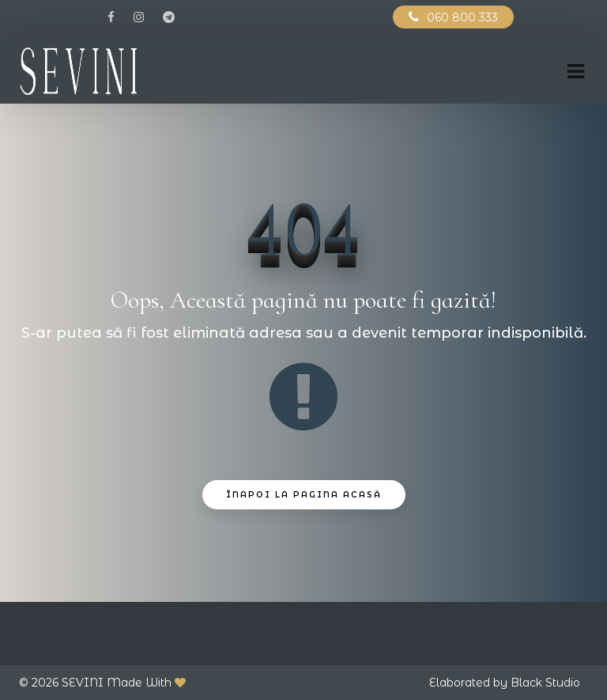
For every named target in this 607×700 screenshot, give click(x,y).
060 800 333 (462, 17)
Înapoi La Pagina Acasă (304, 495)
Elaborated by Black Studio (505, 683)
